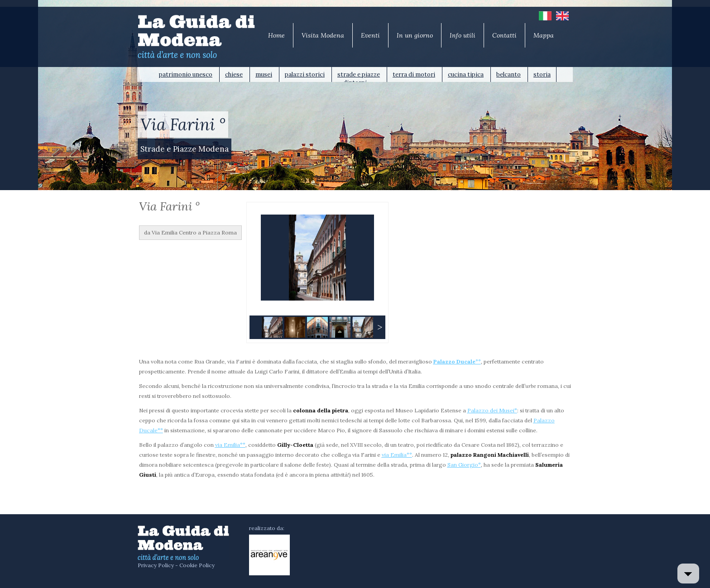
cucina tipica (466, 74)
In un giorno (415, 35)
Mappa (544, 35)
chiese (234, 74)
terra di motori (414, 74)
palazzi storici (305, 74)
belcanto (509, 74)
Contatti (504, 35)
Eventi (370, 35)
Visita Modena (323, 35)
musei (264, 74)
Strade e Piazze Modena (185, 149)
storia (542, 74)
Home (276, 35)
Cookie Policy (197, 565)
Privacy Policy (156, 565)
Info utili (463, 35)
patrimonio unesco (186, 74)
